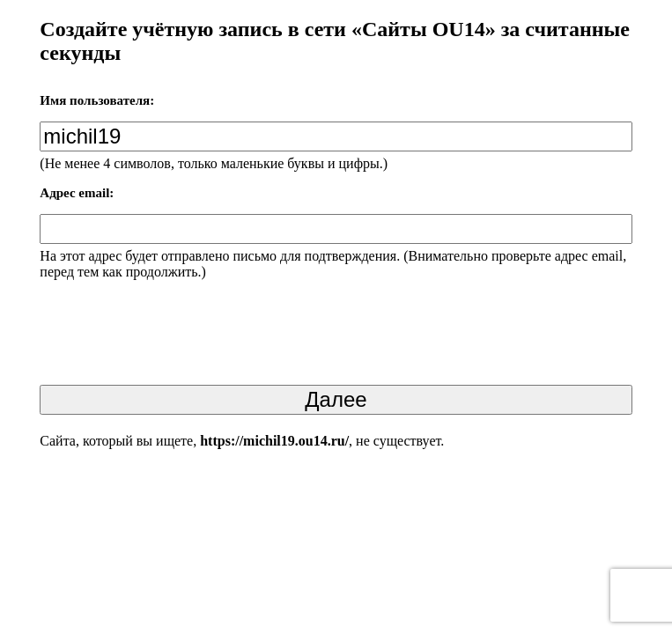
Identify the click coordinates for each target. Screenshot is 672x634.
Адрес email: (77, 193)
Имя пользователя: (97, 100)
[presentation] (174, 337)
